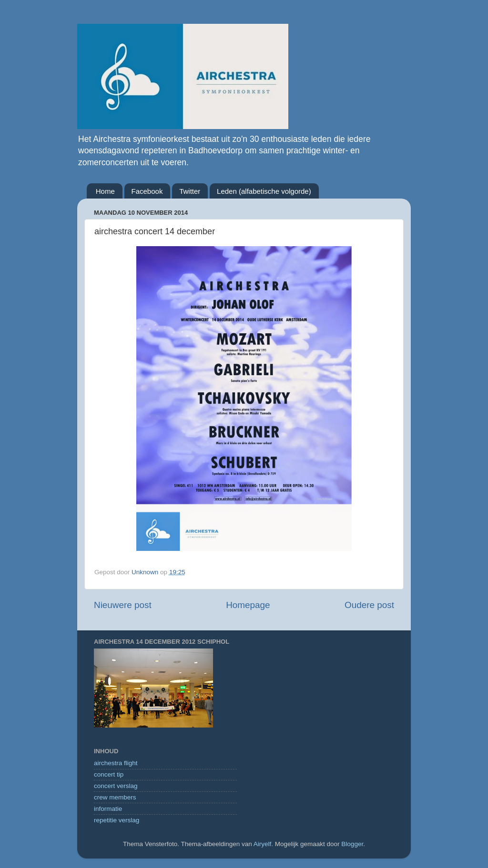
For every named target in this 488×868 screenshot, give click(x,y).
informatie (108, 809)
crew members (115, 797)
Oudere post (369, 605)
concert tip (109, 774)
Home (105, 191)
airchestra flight (116, 763)
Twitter (190, 191)
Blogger (352, 844)
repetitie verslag (117, 820)
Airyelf (263, 844)
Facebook (147, 191)
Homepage (248, 605)
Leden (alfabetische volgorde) (264, 191)
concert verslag (116, 786)
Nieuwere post (123, 605)
